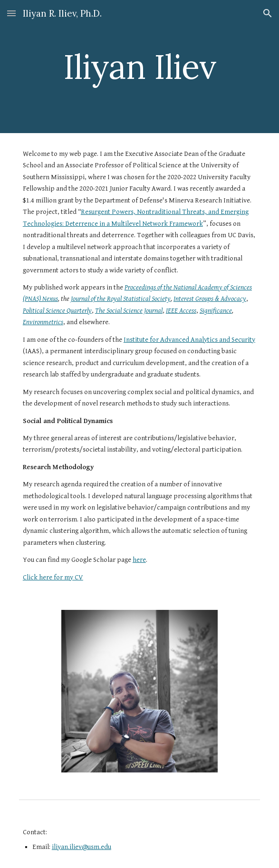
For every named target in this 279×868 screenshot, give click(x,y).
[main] (139, 67)
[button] (11, 13)
